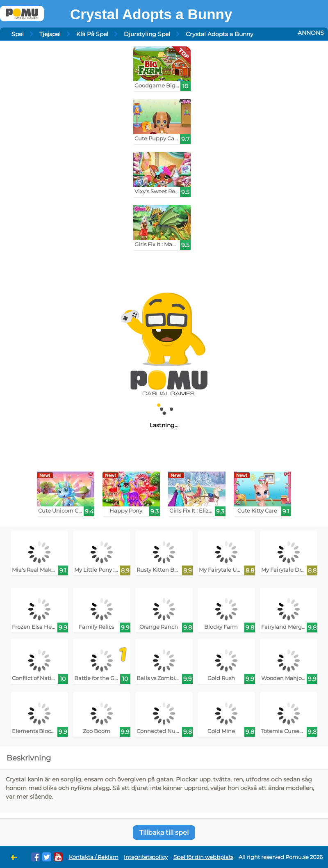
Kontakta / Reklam (94, 857)
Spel (18, 34)
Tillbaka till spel (164, 833)
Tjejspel (50, 34)
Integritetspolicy (146, 857)
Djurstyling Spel (147, 34)
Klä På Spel (92, 34)
